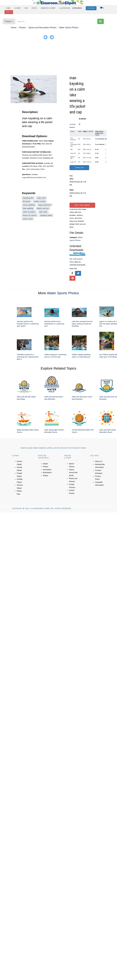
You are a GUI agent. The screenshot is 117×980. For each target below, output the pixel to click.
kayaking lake (28, 198)
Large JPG (73, 162)
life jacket (27, 201)
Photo (34, 8)
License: (73, 124)
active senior (28, 219)
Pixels (85, 131)
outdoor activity (40, 201)
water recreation (29, 212)
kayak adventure (45, 205)
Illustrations (47, 472)
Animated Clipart (48, 8)
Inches (91, 132)
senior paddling (29, 205)
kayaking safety (46, 215)
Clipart (18, 8)
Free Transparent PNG (74, 144)
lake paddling (28, 208)
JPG (79, 139)
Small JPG (73, 153)
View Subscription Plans (35, 169)
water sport (41, 198)
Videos (45, 475)
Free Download (73, 139)
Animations (47, 470)
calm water (43, 212)
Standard (72, 127)
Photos (22, 28)
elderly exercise (43, 208)
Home (8, 8)
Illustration (65, 8)
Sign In (9, 12)
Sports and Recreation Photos (42, 28)
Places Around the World (73, 473)
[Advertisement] (58, 58)
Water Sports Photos (69, 28)
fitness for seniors (30, 215)
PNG (26, 8)
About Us (99, 461)
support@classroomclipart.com (34, 177)
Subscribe (91, 8)
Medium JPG (73, 158)
